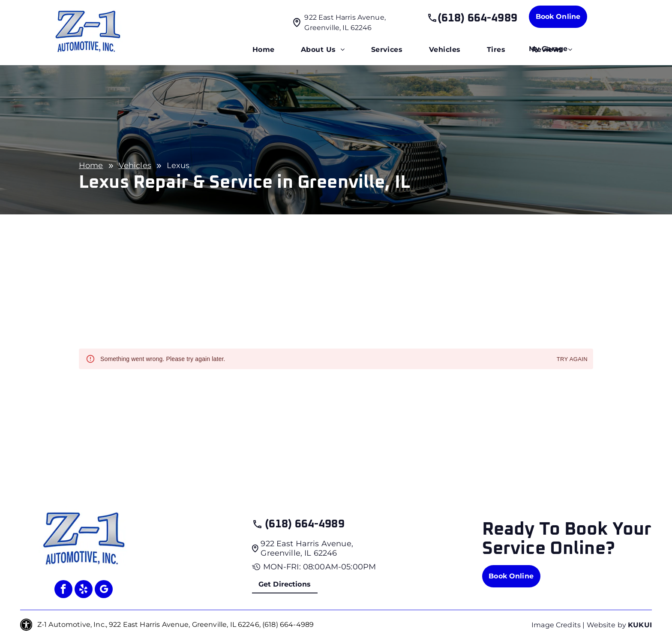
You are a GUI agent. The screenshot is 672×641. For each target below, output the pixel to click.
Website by (607, 625)
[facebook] (63, 590)
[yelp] (84, 590)
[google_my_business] (104, 590)
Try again (572, 360)
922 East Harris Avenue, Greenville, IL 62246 (307, 548)
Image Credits (556, 625)
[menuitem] (264, 50)
